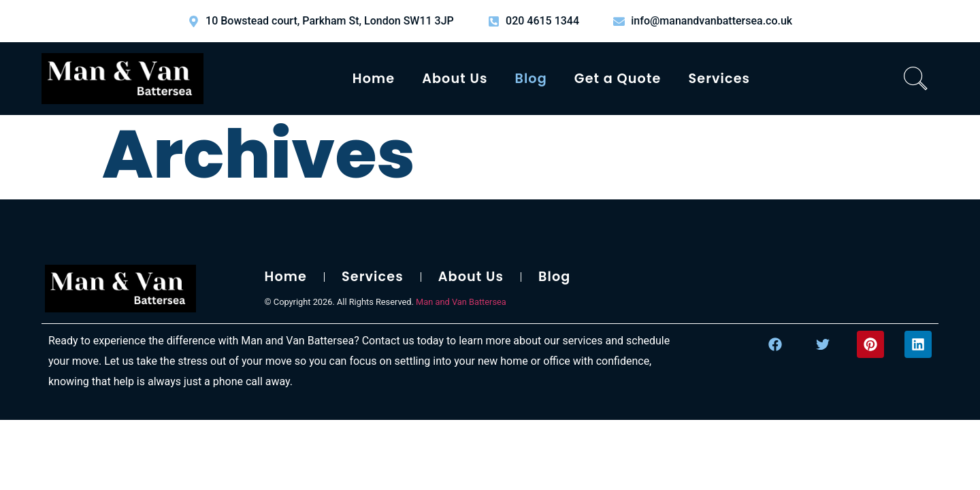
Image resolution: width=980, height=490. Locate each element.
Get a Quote (618, 79)
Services (719, 79)
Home (374, 79)
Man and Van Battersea (461, 302)
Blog (531, 79)
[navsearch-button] (916, 79)
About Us (455, 79)
